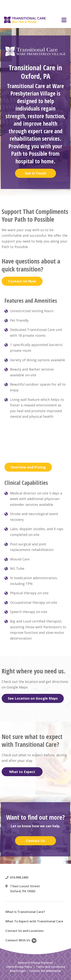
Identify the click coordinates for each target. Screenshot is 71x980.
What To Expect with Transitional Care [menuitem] (34, 921)
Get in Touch (35, 173)
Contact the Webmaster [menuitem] (45, 971)
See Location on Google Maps (33, 698)
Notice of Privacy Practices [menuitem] (35, 963)
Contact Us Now (22, 281)
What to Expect (22, 772)
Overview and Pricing (28, 467)
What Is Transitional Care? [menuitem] (25, 912)
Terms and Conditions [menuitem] (51, 967)
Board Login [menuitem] (18, 971)
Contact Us (35, 841)
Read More (43, 8)
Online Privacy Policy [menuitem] (19, 967)
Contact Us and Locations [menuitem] (24, 931)
